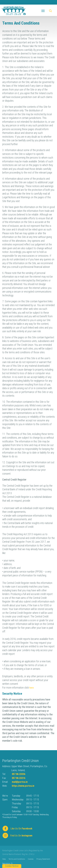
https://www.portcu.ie (24, 786)
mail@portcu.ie (20, 782)
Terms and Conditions (17, 859)
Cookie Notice (12, 866)
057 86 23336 (19, 774)
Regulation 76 (7, 863)
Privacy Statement (43, 859)
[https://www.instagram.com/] (19, 835)
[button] (51, 11)
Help (4, 859)
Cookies (31, 859)
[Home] (14, 10)
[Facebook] (19, 828)
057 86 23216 (19, 778)
